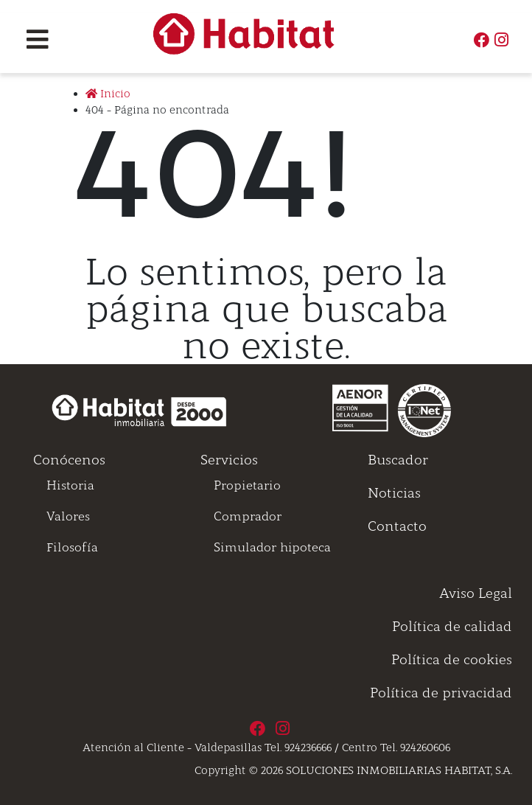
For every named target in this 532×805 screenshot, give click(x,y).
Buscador (398, 460)
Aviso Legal (476, 593)
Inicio (108, 94)
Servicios (229, 460)
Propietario (247, 485)
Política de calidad (452, 627)
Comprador (248, 516)
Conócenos (69, 460)
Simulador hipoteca (272, 547)
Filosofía (72, 547)
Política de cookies (452, 660)
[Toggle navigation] (38, 40)
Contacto (397, 526)
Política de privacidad (441, 693)
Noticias (394, 493)
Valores (68, 516)
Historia (70, 485)
